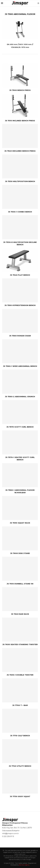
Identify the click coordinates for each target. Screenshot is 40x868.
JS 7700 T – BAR (20, 705)
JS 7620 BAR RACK (20, 614)
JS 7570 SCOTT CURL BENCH (20, 427)
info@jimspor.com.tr (10, 833)
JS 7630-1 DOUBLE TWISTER (20, 675)
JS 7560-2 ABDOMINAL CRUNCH (20, 397)
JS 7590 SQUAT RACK (20, 523)
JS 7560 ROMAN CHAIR (20, 336)
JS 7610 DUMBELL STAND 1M (20, 584)
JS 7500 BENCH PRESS (20, 90)
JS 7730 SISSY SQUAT (20, 796)
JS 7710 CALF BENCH (20, 736)
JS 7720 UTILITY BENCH (20, 766)
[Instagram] (38, 3)
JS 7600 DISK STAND (20, 553)
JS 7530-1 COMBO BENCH (20, 212)
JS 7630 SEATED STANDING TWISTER (20, 644)
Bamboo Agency (24, 865)
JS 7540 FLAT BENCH (20, 275)
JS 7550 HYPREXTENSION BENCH (20, 305)
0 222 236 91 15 (8, 836)
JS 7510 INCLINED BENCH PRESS (20, 121)
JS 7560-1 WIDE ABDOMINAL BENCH (20, 366)
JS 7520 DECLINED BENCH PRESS (20, 151)
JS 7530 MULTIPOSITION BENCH (20, 181)
